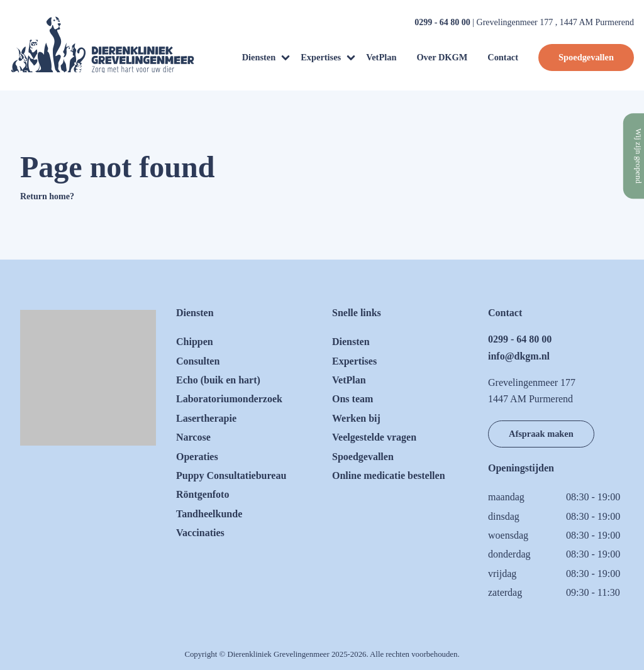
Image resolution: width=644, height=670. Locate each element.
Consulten (198, 361)
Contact (503, 57)
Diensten (259, 57)
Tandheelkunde (209, 514)
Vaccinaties (200, 533)
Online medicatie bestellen (389, 475)
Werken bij (356, 418)
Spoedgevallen (586, 57)
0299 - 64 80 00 (442, 22)
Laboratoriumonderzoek (229, 399)
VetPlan (381, 57)
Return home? (47, 196)
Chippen (195, 342)
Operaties (197, 457)
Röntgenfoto (203, 494)
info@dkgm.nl (519, 356)
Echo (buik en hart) (218, 380)
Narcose (193, 437)
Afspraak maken (541, 434)
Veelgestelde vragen (374, 437)
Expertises (321, 57)
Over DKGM (442, 57)
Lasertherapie (206, 418)
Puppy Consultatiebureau (231, 475)
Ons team (353, 399)
